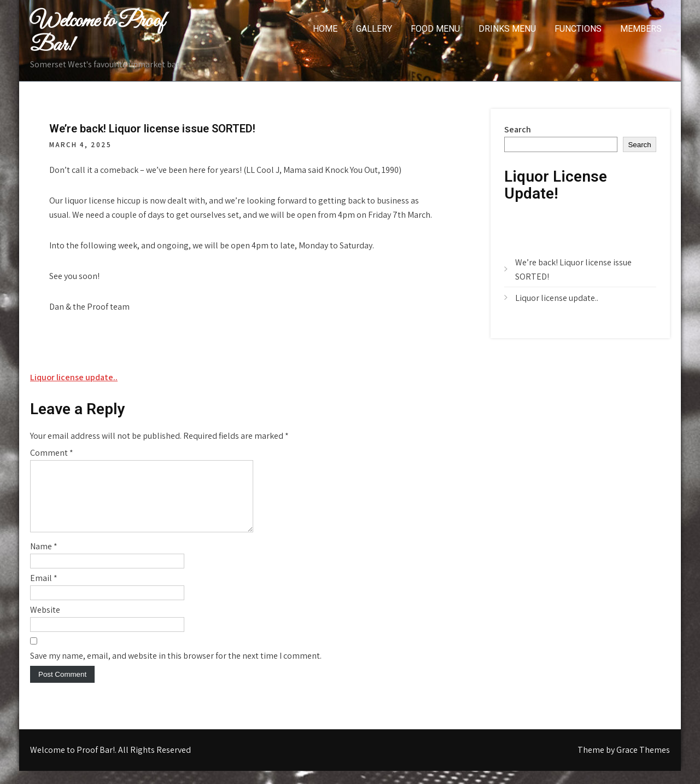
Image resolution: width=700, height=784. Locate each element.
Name (44, 559)
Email (44, 591)
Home (325, 29)
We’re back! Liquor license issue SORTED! (573, 269)
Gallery (374, 29)
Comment (52, 453)
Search (518, 129)
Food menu (435, 29)
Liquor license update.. (74, 377)
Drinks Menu (507, 29)
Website (45, 623)
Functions (578, 29)
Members (641, 29)
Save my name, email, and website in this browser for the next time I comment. (176, 669)
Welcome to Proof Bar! (97, 33)
